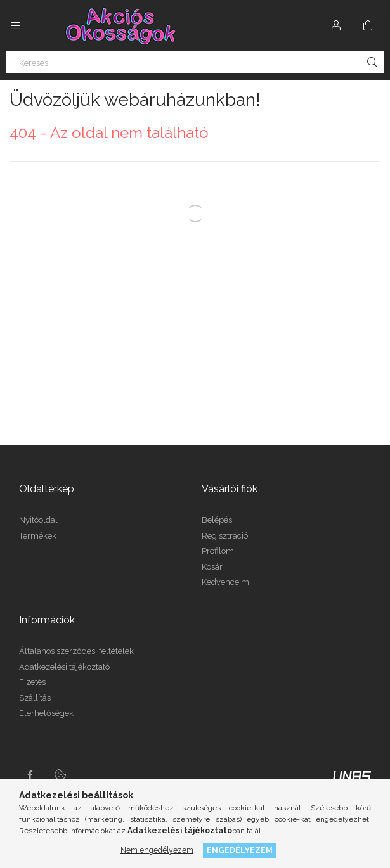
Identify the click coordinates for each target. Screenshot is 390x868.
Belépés (217, 520)
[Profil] (336, 25)
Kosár (212, 567)
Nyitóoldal (38, 520)
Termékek (38, 536)
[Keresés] (195, 62)
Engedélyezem (240, 850)
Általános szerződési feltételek (76, 651)
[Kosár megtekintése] (368, 25)
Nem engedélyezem (157, 850)
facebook (30, 775)
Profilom (218, 551)
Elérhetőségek (46, 713)
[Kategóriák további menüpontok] (16, 25)
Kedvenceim (225, 582)
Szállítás (35, 698)
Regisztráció (225, 536)
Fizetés (32, 682)
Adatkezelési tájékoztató (64, 667)
